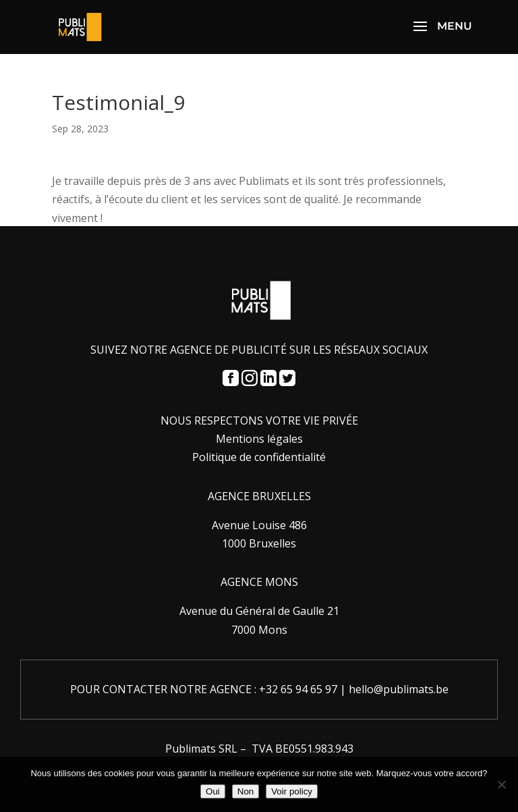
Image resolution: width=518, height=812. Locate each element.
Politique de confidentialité (259, 457)
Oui (213, 791)
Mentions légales (259, 439)
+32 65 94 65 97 (298, 689)
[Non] (501, 784)
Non (246, 791)
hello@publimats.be (399, 689)
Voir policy (292, 791)
